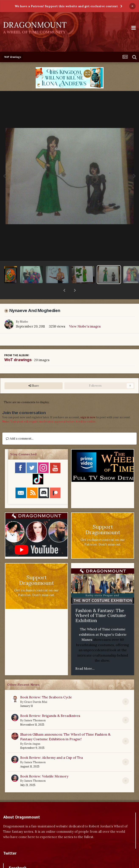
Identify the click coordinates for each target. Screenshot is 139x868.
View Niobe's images (85, 315)
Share (34, 375)
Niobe (24, 311)
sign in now (88, 406)
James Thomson (35, 709)
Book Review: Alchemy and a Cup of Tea (51, 746)
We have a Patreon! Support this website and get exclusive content (66, 6)
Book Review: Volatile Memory (44, 765)
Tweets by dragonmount (22, 850)
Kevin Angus (32, 733)
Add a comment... (20, 427)
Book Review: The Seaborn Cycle (46, 686)
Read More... (85, 657)
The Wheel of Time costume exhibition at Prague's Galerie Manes (103, 623)
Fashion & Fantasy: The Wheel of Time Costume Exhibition (101, 604)
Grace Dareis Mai (36, 691)
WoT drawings (18, 349)
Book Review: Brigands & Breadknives (50, 705)
